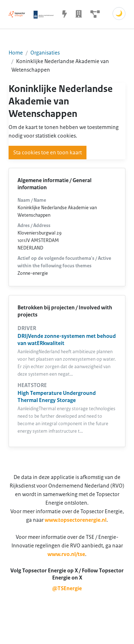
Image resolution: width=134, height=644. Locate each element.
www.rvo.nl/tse (66, 554)
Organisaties (45, 53)
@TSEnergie (67, 588)
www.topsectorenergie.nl (76, 520)
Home (16, 53)
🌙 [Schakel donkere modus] (119, 14)
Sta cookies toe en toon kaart (48, 153)
